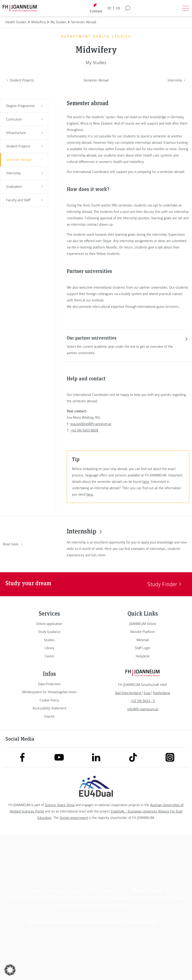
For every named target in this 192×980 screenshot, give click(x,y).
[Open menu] (186, 8)
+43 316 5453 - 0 (143, 701)
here (146, 482)
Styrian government (74, 818)
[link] (49, 624)
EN (118, 8)
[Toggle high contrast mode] (96, 8)
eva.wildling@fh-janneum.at (91, 424)
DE (109, 8)
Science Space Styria (60, 805)
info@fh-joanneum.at (143, 709)
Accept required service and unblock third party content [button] (92, 922)
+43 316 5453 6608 (84, 430)
